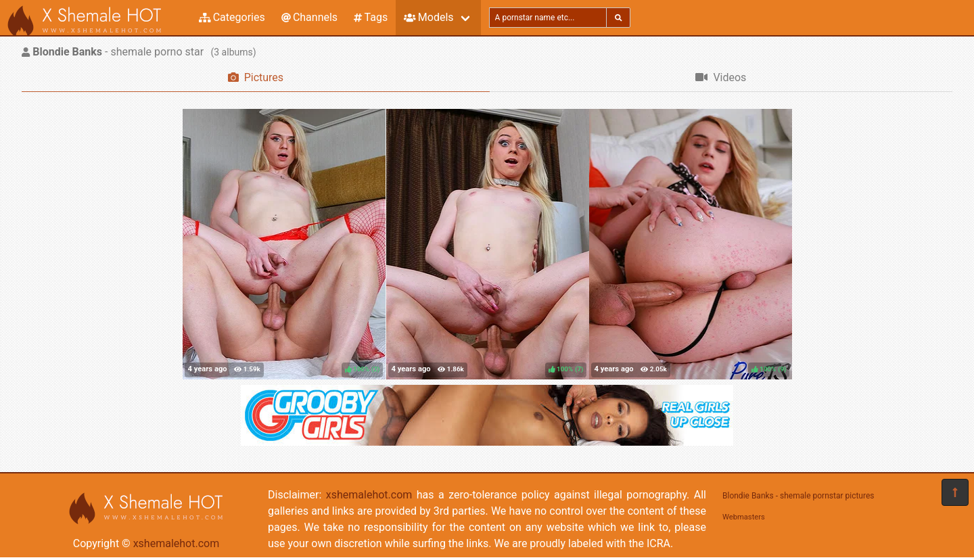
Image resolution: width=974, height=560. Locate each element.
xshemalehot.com (177, 543)
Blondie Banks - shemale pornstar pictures (798, 496)
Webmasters (744, 517)
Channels (309, 17)
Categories (232, 17)
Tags (371, 17)
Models (428, 17)
